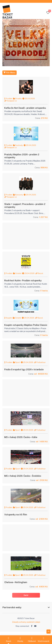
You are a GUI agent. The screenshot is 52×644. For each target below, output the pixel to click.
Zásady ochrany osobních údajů (26, 625)
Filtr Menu (10, 73)
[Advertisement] (26, 237)
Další (26, 598)
